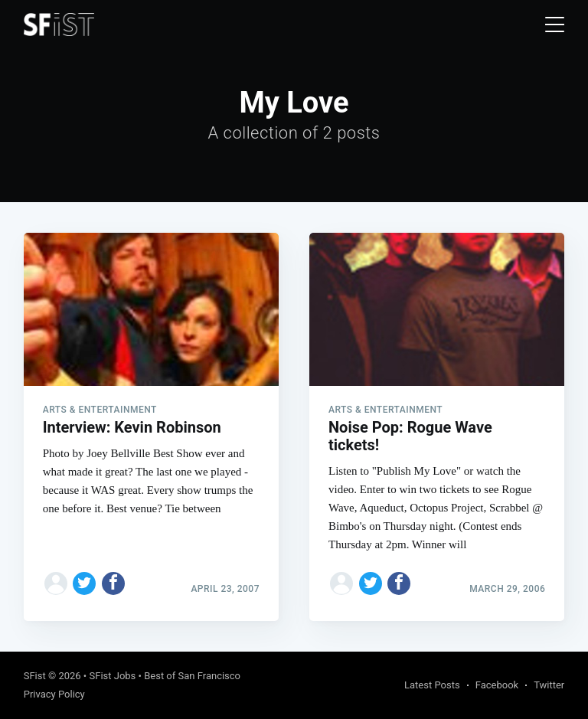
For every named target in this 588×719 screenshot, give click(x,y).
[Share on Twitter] (84, 583)
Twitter (549, 685)
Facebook (497, 685)
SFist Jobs (112, 676)
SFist (35, 676)
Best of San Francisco (192, 676)
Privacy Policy (54, 694)
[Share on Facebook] (113, 583)
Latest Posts (432, 685)
